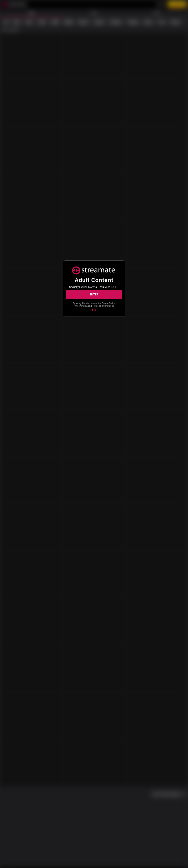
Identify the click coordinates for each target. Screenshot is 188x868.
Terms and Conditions (103, 306)
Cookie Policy (108, 303)
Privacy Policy (80, 306)
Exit (94, 310)
